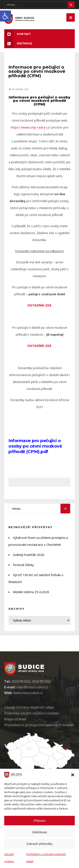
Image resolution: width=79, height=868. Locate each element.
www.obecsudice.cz (28, 693)
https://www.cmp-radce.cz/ (31, 127)
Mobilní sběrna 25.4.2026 (31, 592)
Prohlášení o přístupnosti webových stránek (39, 725)
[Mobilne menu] (71, 17)
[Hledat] (39, 5)
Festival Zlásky (23, 565)
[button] (5, 16)
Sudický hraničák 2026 (29, 555)
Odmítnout (39, 832)
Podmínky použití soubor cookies (32, 713)
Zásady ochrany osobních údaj (29, 707)
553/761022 (18, 43)
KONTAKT (17, 34)
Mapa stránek (15, 719)
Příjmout (40, 821)
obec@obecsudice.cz (32, 687)
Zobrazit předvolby (39, 844)
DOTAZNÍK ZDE (39, 305)
